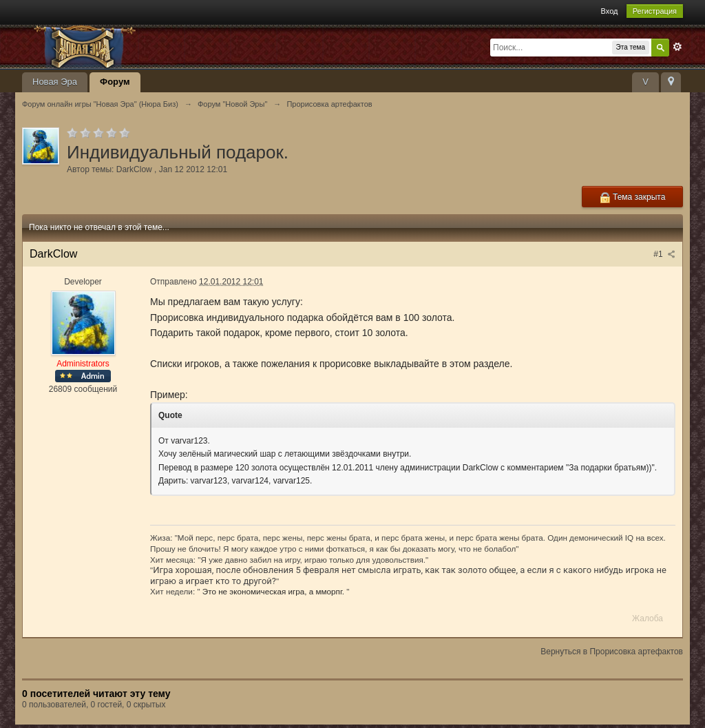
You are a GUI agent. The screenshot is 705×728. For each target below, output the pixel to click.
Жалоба (648, 618)
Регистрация (655, 11)
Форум (115, 82)
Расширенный (677, 47)
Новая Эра (55, 82)
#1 (664, 254)
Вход (610, 11)
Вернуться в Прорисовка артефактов (612, 652)
